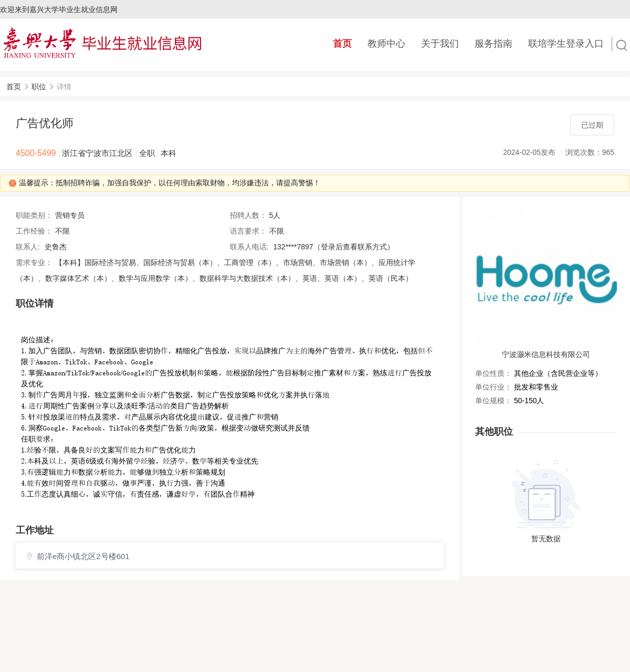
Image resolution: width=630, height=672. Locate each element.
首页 (342, 44)
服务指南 (493, 44)
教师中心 (386, 44)
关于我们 (440, 44)
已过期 (592, 125)
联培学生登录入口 (566, 44)
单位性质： (493, 373)
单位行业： (493, 387)
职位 (39, 87)
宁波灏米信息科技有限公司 (546, 354)
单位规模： (493, 401)
